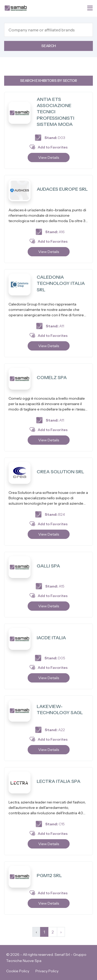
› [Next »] (61, 932)
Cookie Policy (18, 971)
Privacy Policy (47, 971)
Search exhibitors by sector (49, 81)
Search (49, 46)
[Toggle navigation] (91, 8)
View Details (49, 157)
